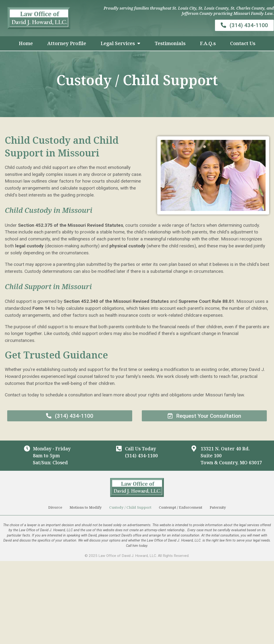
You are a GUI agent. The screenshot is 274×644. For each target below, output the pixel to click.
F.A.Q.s (208, 43)
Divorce (55, 508)
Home (26, 43)
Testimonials (170, 43)
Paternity (218, 508)
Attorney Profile (67, 43)
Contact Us (243, 43)
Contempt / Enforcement (181, 508)
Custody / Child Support (130, 508)
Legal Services (120, 43)
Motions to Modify (86, 508)
